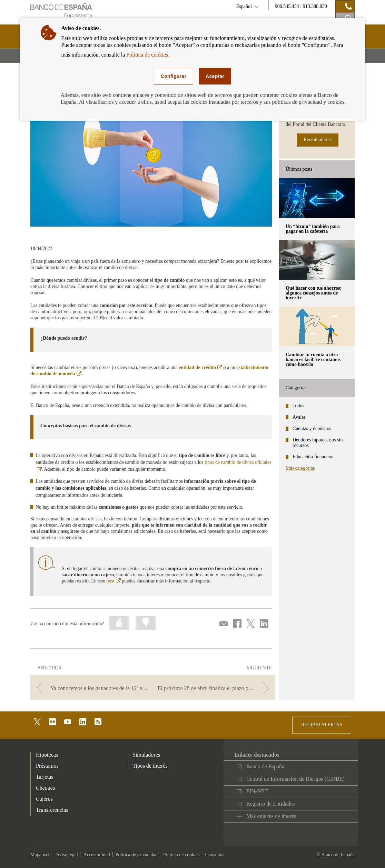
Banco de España (265, 766)
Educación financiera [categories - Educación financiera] (313, 457)
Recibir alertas (318, 139)
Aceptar (215, 76)
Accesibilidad (97, 855)
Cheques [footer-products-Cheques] (45, 788)
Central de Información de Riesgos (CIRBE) (295, 779)
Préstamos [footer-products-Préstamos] (47, 766)
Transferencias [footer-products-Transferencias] (52, 810)
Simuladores (146, 755)
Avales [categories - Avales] (299, 417)
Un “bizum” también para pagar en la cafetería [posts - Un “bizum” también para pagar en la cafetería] (313, 229)
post (113, 581)
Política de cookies (181, 855)
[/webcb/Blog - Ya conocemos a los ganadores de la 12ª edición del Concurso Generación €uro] (91, 688)
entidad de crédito (200, 367)
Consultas (215, 855)
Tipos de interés (150, 766)
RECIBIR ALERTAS (322, 725)
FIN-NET (257, 791)
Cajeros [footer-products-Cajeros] (44, 799)
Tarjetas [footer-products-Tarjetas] (45, 777)
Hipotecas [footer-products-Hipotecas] (47, 755)
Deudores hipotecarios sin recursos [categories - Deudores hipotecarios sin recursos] (318, 443)
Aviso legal (67, 855)
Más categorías (300, 468)
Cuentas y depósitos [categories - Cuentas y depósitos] (312, 428)
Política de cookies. (148, 55)
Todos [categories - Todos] (298, 406)
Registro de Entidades (270, 804)
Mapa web (41, 855)
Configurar (174, 76)
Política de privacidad (137, 855)
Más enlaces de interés (271, 816)
